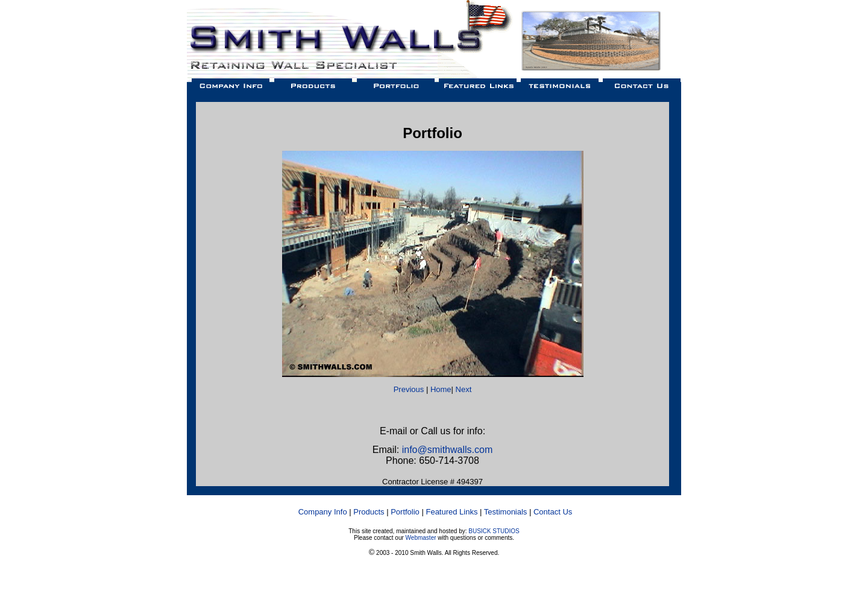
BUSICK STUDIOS (494, 531)
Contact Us (553, 512)
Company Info (323, 512)
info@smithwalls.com (448, 450)
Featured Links (451, 512)
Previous (409, 389)
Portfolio (405, 512)
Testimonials (506, 512)
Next (464, 389)
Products (369, 512)
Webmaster (421, 538)
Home (441, 389)
